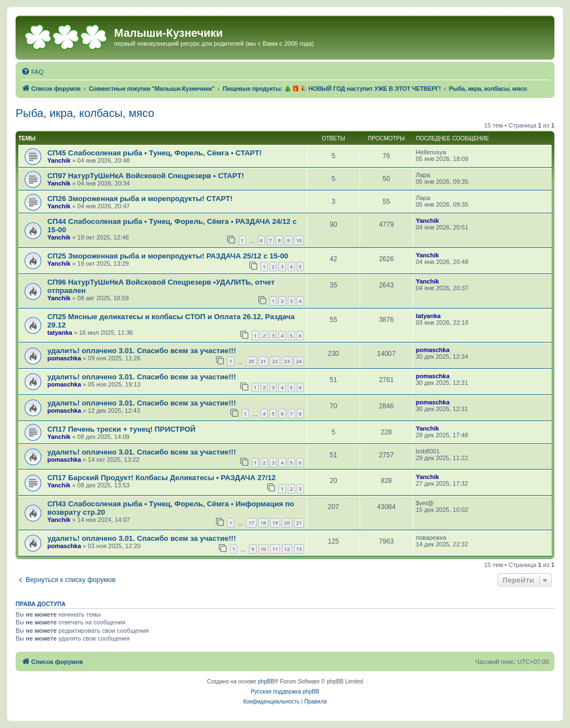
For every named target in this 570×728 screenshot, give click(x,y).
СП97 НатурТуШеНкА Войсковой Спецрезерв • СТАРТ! (146, 176)
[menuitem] (32, 72)
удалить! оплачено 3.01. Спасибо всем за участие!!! (142, 351)
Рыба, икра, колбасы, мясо (85, 113)
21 (263, 361)
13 (299, 549)
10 (299, 240)
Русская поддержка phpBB (285, 692)
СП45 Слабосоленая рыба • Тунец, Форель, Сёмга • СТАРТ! (154, 153)
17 (251, 523)
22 (275, 361)
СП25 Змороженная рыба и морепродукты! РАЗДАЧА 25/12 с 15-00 (168, 256)
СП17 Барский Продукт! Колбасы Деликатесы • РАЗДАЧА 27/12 (161, 478)
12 (287, 549)
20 (251, 361)
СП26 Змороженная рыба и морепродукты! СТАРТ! (140, 199)
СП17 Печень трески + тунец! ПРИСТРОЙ (121, 429)
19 (275, 523)
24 (299, 361)
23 (287, 361)
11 (275, 549)
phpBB (266, 681)
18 (263, 523)
